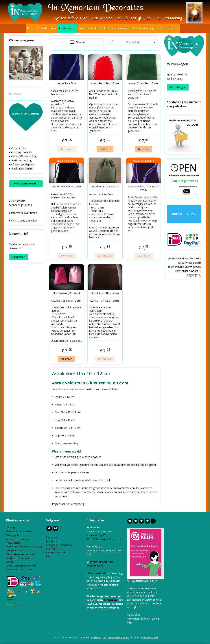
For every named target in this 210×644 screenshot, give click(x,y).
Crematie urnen (47, 28)
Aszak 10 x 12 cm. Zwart (67, 187)
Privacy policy (14, 535)
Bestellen (105, 149)
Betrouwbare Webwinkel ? (20, 554)
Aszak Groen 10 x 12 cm (143, 83)
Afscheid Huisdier (105, 28)
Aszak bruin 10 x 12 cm (105, 293)
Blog (49, 556)
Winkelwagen (178, 87)
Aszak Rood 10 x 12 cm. (105, 83)
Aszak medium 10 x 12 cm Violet (143, 188)
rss (104, 637)
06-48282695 (110, 600)
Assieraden (125, 28)
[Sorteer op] (132, 42)
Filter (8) (78, 42)
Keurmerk (52, 537)
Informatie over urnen (24, 213)
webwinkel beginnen (118, 637)
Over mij (10, 527)
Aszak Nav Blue (67, 83)
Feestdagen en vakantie (19, 569)
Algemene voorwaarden (20, 531)
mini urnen (86, 28)
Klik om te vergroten (22, 40)
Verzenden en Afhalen (19, 539)
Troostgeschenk (169, 28)
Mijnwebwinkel (150, 637)
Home (31, 28)
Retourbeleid (13, 543)
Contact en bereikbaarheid (21, 566)
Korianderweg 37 (96, 535)
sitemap (97, 637)
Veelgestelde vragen (17, 558)
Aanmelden (18, 257)
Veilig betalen (14, 550)
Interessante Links (56, 552)
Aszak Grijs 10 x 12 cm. (105, 187)
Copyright (51, 549)
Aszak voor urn (68, 28)
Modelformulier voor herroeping (24, 547)
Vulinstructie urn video (24, 220)
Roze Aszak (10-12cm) (67, 293)
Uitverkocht (67, 149)
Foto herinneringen (145, 28)
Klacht (10, 562)
